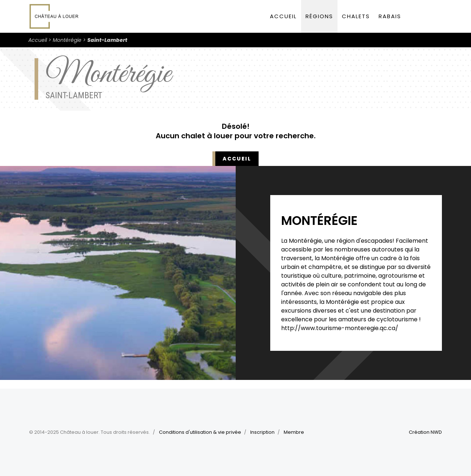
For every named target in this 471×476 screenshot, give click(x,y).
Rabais (390, 16)
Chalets (356, 16)
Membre (294, 432)
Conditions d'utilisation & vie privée (200, 432)
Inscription (262, 432)
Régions (319, 16)
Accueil (283, 16)
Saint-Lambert (107, 40)
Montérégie (67, 40)
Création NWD (425, 432)
